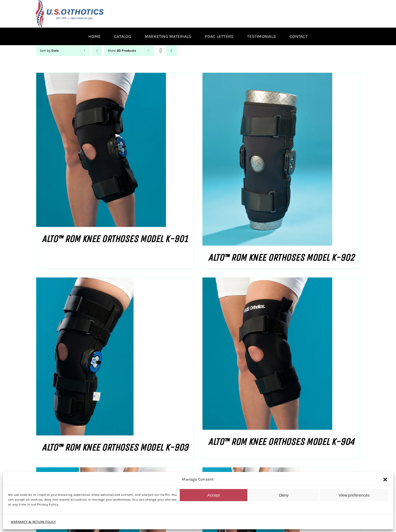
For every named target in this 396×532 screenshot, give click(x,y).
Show (122, 51)
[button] (385, 480)
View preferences (354, 495)
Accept (214, 495)
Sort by (49, 51)
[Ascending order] (97, 51)
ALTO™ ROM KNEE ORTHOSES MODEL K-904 (281, 442)
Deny (284, 495)
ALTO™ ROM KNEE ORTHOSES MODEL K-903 (115, 447)
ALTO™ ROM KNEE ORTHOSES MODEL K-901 (115, 239)
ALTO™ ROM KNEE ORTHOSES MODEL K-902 (281, 258)
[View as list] (172, 51)
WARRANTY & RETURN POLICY (33, 522)
